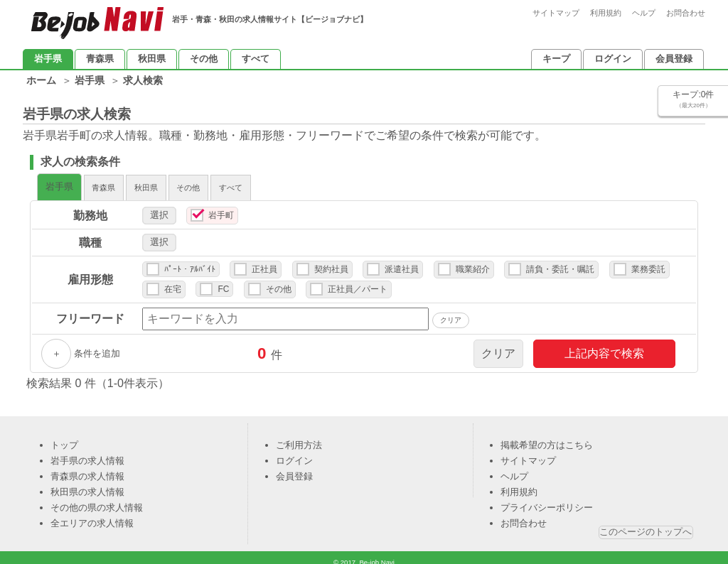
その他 (204, 59)
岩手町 (221, 208)
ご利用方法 (299, 438)
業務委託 (648, 262)
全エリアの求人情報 (92, 516)
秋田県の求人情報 (87, 485)
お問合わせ (686, 13)
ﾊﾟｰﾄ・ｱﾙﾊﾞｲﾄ (190, 262)
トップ (64, 438)
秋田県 (152, 59)
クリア (498, 346)
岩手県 (48, 59)
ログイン (613, 59)
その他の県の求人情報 (97, 500)
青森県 (100, 59)
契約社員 (331, 262)
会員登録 (674, 59)
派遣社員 (402, 262)
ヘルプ (644, 13)
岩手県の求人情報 (87, 454)
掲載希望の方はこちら (547, 438)
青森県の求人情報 (87, 469)
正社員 (264, 262)
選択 (159, 208)
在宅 (173, 282)
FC (223, 282)
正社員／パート (358, 282)
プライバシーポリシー (547, 500)
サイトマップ (556, 13)
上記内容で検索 (604, 346)
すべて (256, 59)
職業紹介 (473, 262)
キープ (556, 59)
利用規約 (606, 13)
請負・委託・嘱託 (560, 262)
